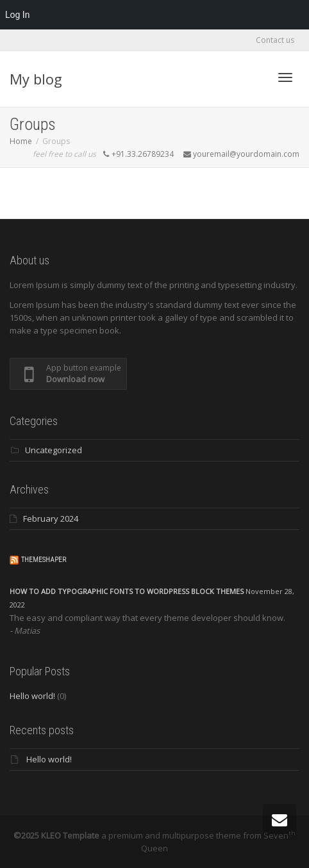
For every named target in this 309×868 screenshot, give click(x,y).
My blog (36, 79)
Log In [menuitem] (17, 15)
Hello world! (32, 696)
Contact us (275, 40)
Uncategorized (54, 450)
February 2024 (51, 518)
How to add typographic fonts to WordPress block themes (127, 591)
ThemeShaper (44, 560)
